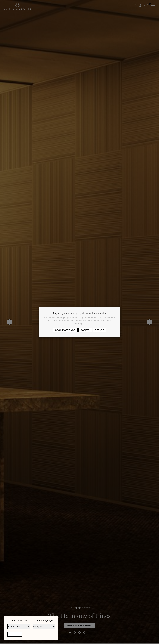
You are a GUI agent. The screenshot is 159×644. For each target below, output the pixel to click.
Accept (85, 330)
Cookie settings (65, 330)
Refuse (99, 330)
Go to (15, 634)
